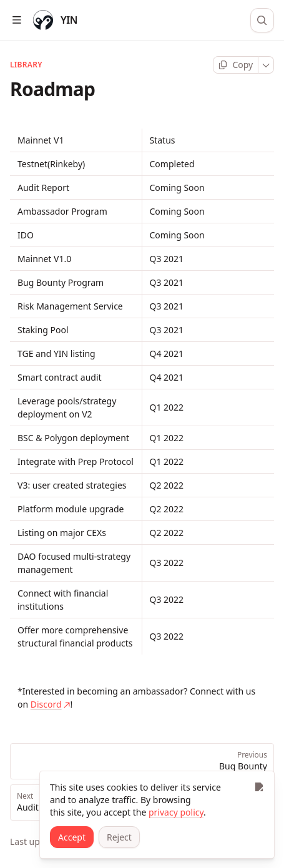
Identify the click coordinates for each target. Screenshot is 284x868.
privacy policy (176, 812)
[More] (266, 65)
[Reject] (119, 837)
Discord (51, 704)
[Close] (259, 787)
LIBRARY (26, 65)
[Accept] (72, 837)
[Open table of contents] (17, 20)
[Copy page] (236, 65)
